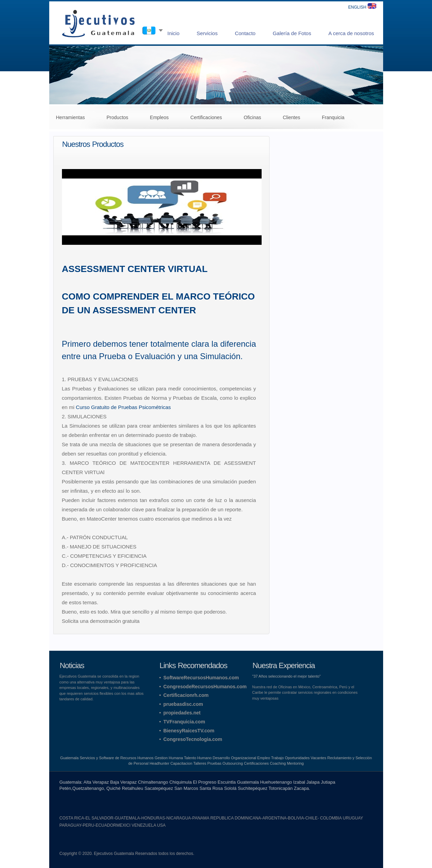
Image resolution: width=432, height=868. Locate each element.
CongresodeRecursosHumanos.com (205, 687)
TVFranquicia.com (184, 722)
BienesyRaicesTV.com (189, 731)
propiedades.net (182, 713)
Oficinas (252, 117)
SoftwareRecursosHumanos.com (201, 678)
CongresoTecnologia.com (193, 739)
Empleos (159, 117)
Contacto (245, 33)
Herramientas (71, 117)
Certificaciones (206, 117)
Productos (118, 117)
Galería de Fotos (292, 33)
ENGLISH (362, 7)
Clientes (291, 117)
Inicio (173, 33)
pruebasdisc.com (183, 704)
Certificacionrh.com (186, 695)
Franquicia (333, 117)
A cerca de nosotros (351, 33)
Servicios (207, 33)
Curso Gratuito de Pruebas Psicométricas (123, 407)
